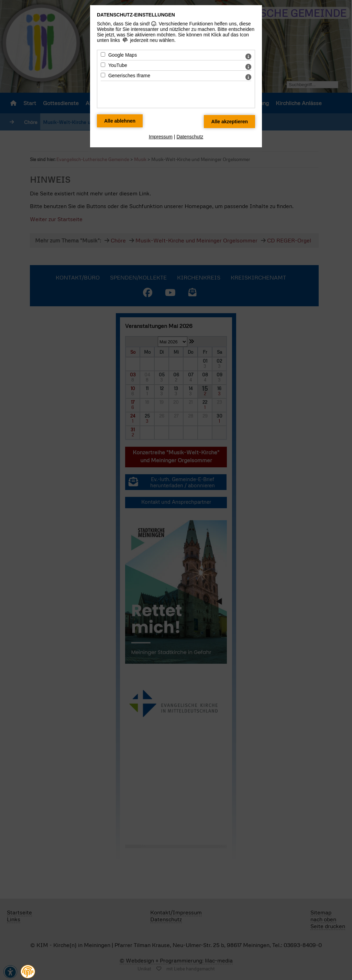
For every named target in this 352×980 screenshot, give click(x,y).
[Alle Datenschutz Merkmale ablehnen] (120, 121)
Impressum (161, 137)
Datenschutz (190, 137)
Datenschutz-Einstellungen (136, 15)
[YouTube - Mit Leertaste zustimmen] (103, 65)
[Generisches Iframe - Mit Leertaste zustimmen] (103, 75)
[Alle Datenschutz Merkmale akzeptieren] (229, 122)
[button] (28, 972)
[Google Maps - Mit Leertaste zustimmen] (103, 54)
